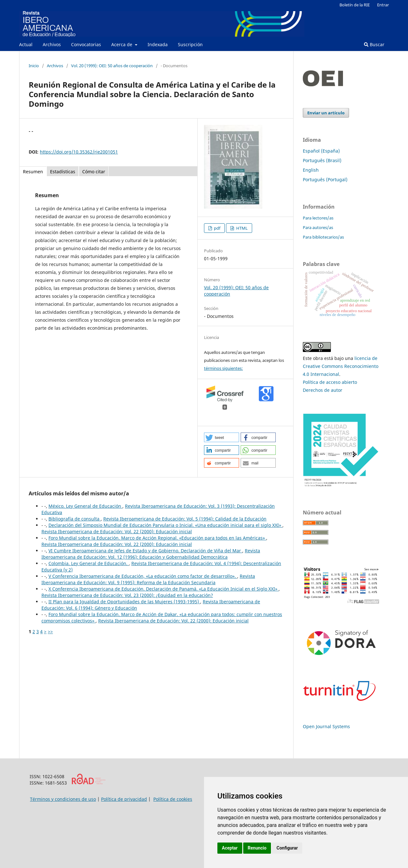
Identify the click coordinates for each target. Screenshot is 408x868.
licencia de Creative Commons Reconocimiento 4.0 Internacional (341, 366)
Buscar (374, 44)
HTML (241, 228)
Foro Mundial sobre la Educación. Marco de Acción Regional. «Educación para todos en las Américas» (157, 538)
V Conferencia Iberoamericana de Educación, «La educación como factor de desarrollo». (143, 576)
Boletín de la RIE (355, 5)
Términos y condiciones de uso (63, 799)
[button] (222, 437)
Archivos (52, 44)
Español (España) (321, 151)
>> (50, 631)
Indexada (158, 44)
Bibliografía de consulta (75, 519)
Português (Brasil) (322, 160)
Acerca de (122, 44)
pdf (217, 228)
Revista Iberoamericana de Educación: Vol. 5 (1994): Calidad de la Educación (185, 519)
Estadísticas (63, 172)
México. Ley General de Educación (85, 506)
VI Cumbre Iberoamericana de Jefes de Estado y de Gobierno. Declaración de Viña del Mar (145, 551)
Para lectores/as (318, 218)
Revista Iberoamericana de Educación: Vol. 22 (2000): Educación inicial (117, 531)
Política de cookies (173, 799)
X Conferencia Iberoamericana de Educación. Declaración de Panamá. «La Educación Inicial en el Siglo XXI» (164, 589)
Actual (26, 44)
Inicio (34, 66)
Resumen (33, 172)
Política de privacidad (124, 799)
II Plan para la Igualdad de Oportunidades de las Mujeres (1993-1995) (124, 602)
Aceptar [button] (230, 848)
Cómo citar (94, 172)
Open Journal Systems (326, 726)
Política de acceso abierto (330, 382)
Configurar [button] (287, 848)
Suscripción (190, 44)
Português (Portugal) (325, 179)
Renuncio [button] (257, 848)
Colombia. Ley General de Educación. (89, 563)
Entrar (383, 5)
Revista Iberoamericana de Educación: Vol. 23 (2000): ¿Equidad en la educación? (127, 595)
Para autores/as (318, 227)
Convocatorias (86, 44)
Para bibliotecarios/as (323, 237)
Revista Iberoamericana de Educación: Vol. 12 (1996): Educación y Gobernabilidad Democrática (151, 554)
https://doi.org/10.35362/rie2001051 (79, 152)
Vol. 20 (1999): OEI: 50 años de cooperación (112, 66)
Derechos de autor (323, 390)
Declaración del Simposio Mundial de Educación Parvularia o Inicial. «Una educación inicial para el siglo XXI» (165, 525)
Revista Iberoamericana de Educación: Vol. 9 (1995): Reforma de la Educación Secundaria (148, 579)
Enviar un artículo (326, 113)
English (311, 170)
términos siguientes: (223, 368)
